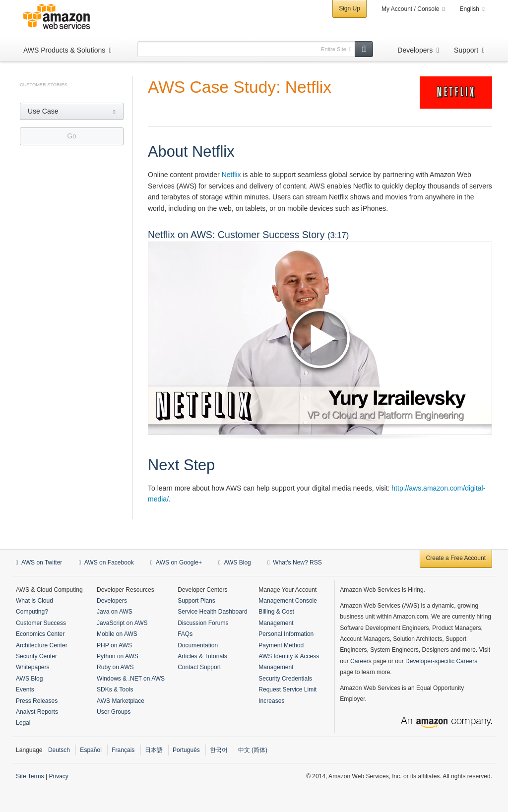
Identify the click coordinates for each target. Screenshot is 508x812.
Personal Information (286, 634)
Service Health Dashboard (212, 612)
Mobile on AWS (117, 634)
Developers (415, 50)
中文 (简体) (253, 750)
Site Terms (30, 776)
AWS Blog (234, 562)
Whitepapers (33, 667)
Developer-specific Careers (441, 661)
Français (123, 750)
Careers (361, 661)
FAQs (185, 634)
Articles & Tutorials (202, 656)
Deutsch (59, 750)
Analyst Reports (37, 712)
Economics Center (40, 634)
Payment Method (281, 645)
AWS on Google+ (176, 562)
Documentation (198, 645)
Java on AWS (115, 612)
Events (25, 689)
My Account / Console (410, 9)
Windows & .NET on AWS (131, 679)
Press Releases (37, 701)
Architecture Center (42, 645)
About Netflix (191, 152)
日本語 (154, 750)
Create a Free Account (456, 558)
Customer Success (41, 623)
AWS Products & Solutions (64, 50)
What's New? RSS (295, 562)
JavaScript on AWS (122, 623)
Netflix (231, 175)
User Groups (114, 712)
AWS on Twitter (39, 562)
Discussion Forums (203, 623)
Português (186, 750)
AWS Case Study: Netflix (240, 87)
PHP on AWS (114, 645)
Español (91, 750)
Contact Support (199, 667)
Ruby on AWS (115, 667)
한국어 (219, 750)
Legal (23, 723)
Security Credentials (285, 679)
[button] (72, 112)
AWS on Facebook (106, 562)
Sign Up (349, 8)
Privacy (58, 776)
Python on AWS (118, 656)
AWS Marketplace (121, 701)
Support (466, 50)
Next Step (181, 465)
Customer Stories (44, 85)
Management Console (288, 601)
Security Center (36, 656)
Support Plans (196, 601)
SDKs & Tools (115, 689)
